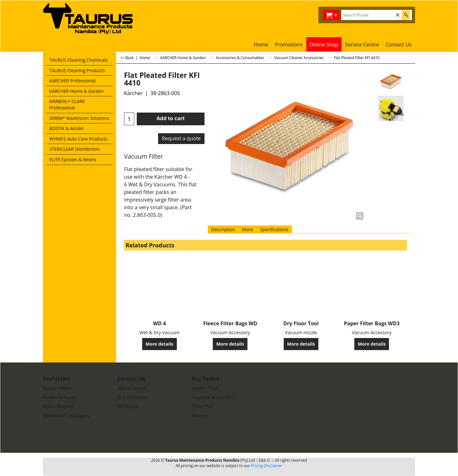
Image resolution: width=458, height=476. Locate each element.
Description (223, 229)
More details (160, 344)
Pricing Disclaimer (267, 466)
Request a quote (181, 138)
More (248, 229)
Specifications (274, 229)
